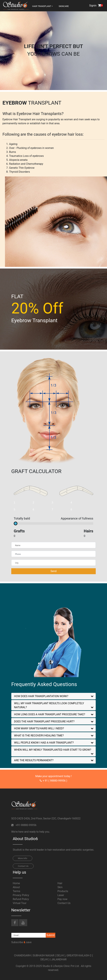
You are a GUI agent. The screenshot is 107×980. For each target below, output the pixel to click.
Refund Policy (21, 899)
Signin (93, 6)
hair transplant (42, 6)
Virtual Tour (20, 903)
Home (16, 883)
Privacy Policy (21, 895)
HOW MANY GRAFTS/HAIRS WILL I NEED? (39, 728)
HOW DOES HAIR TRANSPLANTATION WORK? (41, 696)
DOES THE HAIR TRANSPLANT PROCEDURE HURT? (44, 721)
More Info (23, 858)
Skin (60, 887)
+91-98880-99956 (26, 825)
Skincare (64, 6)
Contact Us (23, 866)
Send (53, 571)
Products (63, 891)
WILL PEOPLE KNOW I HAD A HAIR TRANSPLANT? (44, 743)
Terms (16, 891)
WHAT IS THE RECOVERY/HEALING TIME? (39, 736)
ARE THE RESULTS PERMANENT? (34, 760)
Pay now (62, 899)
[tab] (53, 696)
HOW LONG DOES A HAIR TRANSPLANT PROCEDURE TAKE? (50, 714)
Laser (61, 895)
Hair (60, 883)
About (16, 887)
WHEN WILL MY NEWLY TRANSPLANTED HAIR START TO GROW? (53, 750)
